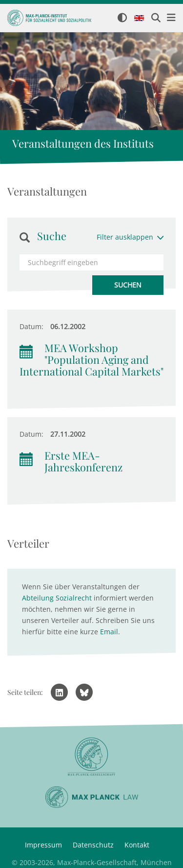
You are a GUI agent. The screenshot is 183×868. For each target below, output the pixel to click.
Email (109, 632)
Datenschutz (93, 845)
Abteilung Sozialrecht (57, 598)
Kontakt (137, 845)
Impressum (43, 845)
